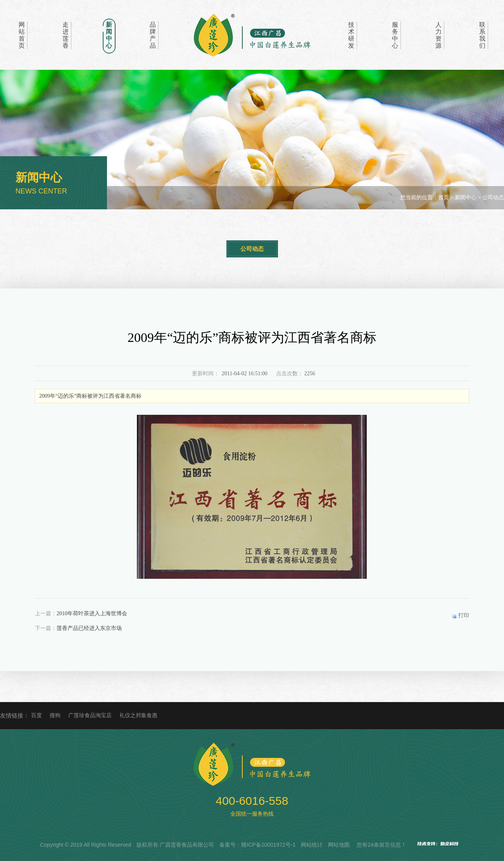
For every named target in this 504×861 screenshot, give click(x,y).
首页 (444, 198)
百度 (36, 715)
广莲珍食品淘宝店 (90, 715)
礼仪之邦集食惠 (138, 715)
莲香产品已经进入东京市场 (89, 628)
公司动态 (252, 249)
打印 (464, 615)
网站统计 (312, 845)
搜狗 (55, 715)
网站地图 (339, 845)
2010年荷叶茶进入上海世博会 (92, 613)
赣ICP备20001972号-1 (268, 845)
